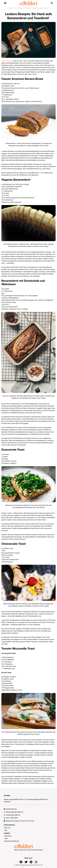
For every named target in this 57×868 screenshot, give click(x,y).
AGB (6, 838)
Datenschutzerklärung (12, 841)
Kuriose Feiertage (7, 61)
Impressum (8, 836)
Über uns (7, 828)
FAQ (6, 830)
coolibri (10, 8)
